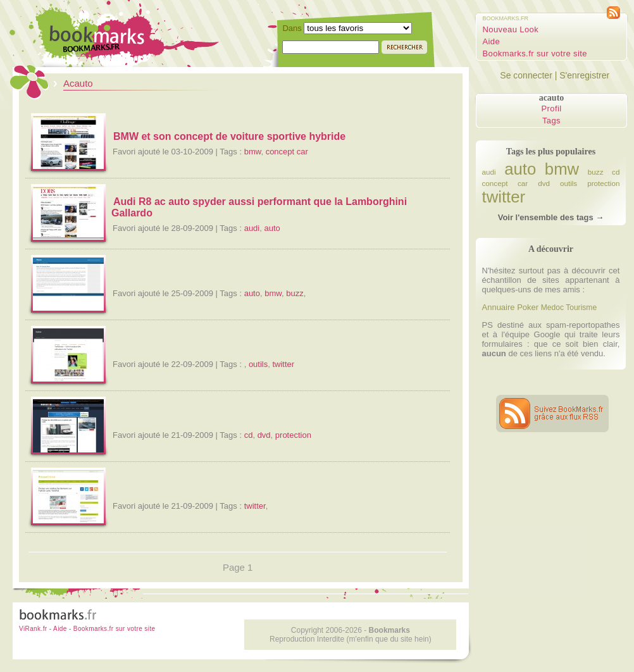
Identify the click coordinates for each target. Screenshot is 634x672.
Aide (492, 41)
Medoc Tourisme (569, 308)
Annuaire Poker (511, 307)
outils (258, 364)
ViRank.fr (33, 629)
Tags (551, 121)
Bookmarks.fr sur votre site (535, 53)
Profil (551, 109)
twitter (283, 364)
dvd (264, 435)
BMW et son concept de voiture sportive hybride (229, 136)
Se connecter (526, 75)
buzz (295, 293)
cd (249, 435)
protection (293, 435)
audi (252, 228)
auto (272, 228)
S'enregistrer (584, 75)
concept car (287, 152)
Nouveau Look (511, 29)
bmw (253, 152)
